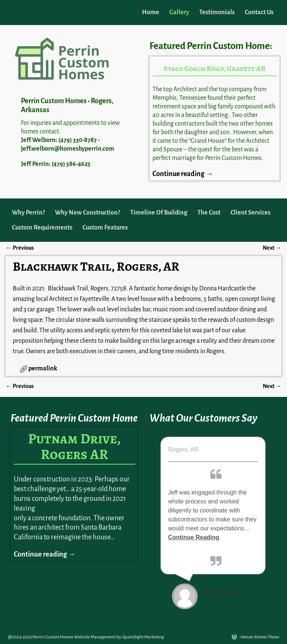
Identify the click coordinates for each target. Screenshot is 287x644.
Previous (19, 248)
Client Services (251, 213)
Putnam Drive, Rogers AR (74, 446)
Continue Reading (194, 537)
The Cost (209, 213)
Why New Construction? (87, 213)
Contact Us (259, 12)
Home (151, 12)
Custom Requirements (42, 228)
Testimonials (217, 12)
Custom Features (105, 228)
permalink (43, 369)
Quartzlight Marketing (143, 637)
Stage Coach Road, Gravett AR (215, 69)
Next (272, 248)
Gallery (179, 12)
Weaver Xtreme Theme (260, 637)
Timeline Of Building (159, 213)
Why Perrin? (28, 213)
